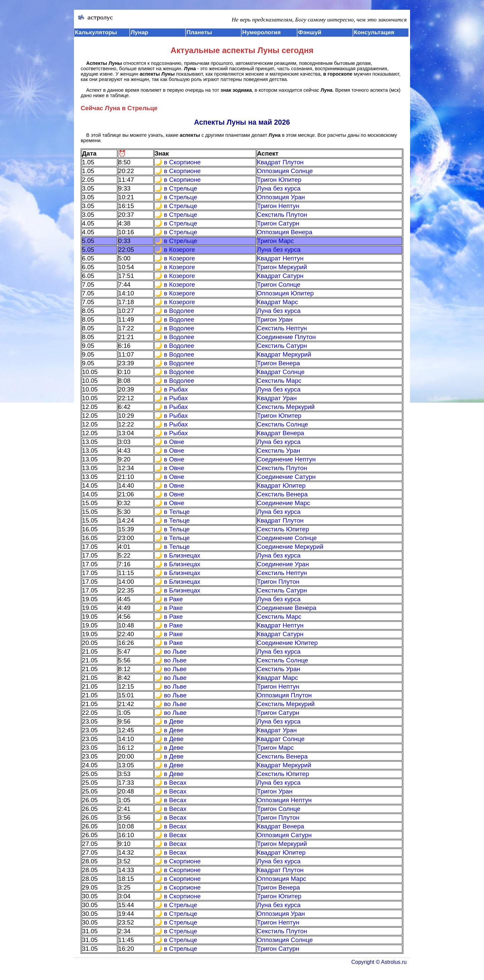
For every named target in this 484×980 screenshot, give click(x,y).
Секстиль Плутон (282, 215)
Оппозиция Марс (282, 879)
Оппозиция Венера (285, 232)
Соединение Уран (283, 564)
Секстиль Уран (279, 451)
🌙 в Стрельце (176, 188)
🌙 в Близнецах (177, 555)
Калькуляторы (96, 32)
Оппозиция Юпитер (286, 293)
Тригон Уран (275, 319)
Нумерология (261, 32)
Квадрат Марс (278, 302)
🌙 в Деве (169, 721)
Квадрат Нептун (280, 258)
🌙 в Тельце (172, 512)
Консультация (374, 32)
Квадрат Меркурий (284, 354)
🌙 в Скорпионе (178, 162)
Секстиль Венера (283, 494)
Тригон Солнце (279, 284)
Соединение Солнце (287, 538)
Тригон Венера (279, 363)
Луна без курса (279, 188)
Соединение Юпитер (288, 643)
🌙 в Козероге (175, 250)
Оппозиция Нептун (285, 800)
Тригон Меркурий (282, 267)
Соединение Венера (287, 608)
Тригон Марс (275, 241)
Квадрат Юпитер (281, 485)
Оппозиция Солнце (285, 171)
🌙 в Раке (169, 599)
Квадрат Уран (277, 398)
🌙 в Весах (171, 783)
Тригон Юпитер (279, 180)
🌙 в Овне (169, 442)
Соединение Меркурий (290, 547)
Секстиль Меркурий (286, 407)
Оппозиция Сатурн (284, 835)
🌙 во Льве (171, 651)
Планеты (199, 32)
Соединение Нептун (286, 459)
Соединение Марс (284, 503)
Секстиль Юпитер (283, 529)
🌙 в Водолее (174, 311)
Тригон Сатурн (278, 223)
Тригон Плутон (278, 582)
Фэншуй (310, 32)
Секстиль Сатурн (282, 346)
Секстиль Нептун (282, 328)
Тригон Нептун (278, 206)
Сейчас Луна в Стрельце (119, 108)
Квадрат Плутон (280, 162)
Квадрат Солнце (281, 372)
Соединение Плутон (287, 337)
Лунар (139, 32)
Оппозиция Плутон (285, 695)
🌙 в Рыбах (171, 389)
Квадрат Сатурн (280, 276)
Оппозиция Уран (281, 197)
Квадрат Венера (281, 433)
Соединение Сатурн (286, 477)
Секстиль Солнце (283, 424)
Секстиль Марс (279, 381)
